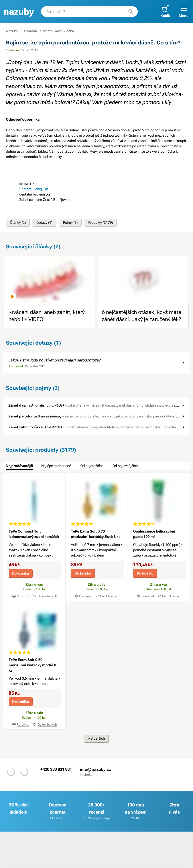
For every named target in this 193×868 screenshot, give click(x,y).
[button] (184, 12)
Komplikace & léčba (59, 31)
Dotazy (44, 223)
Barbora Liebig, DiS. (35, 189)
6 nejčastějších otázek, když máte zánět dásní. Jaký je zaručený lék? (142, 316)
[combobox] (89, 12)
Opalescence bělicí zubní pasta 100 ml (154, 534)
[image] (50, 280)
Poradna (31, 31)
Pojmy (70, 223)
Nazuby (12, 31)
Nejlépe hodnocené (56, 466)
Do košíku (21, 573)
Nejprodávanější (19, 466)
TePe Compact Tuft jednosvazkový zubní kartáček (34, 534)
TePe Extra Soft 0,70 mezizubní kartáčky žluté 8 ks (96, 534)
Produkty (101, 223)
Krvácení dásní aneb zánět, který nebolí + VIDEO (46, 316)
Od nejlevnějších (125, 466)
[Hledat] (131, 12)
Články (18, 223)
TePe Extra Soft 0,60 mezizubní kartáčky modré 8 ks (32, 665)
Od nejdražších (92, 466)
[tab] (19, 466)
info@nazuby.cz (95, 769)
